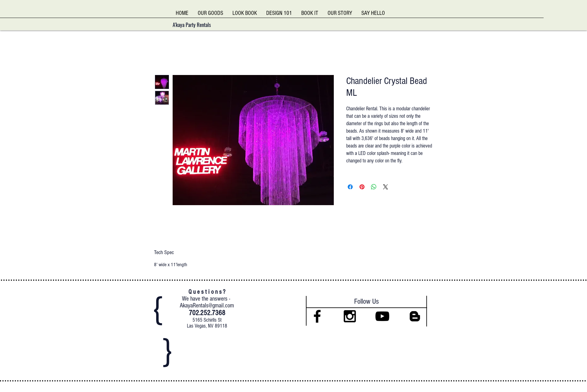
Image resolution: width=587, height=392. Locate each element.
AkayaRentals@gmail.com (207, 306)
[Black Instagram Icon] (350, 316)
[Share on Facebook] (350, 187)
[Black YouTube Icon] (382, 316)
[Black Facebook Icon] (317, 316)
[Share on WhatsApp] (374, 187)
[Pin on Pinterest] (362, 187)
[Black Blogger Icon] (415, 316)
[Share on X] (386, 187)
